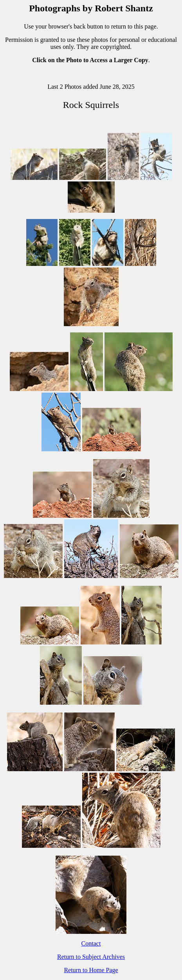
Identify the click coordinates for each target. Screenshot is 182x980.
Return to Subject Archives (91, 957)
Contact (91, 943)
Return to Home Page (91, 970)
